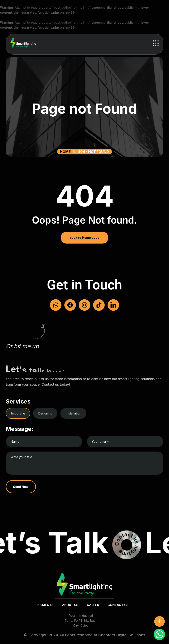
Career (93, 605)
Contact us (118, 605)
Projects (45, 605)
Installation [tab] (73, 413)
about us (70, 605)
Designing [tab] (45, 413)
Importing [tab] (18, 413)
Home (66, 152)
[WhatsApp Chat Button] (159, 634)
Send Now (21, 487)
